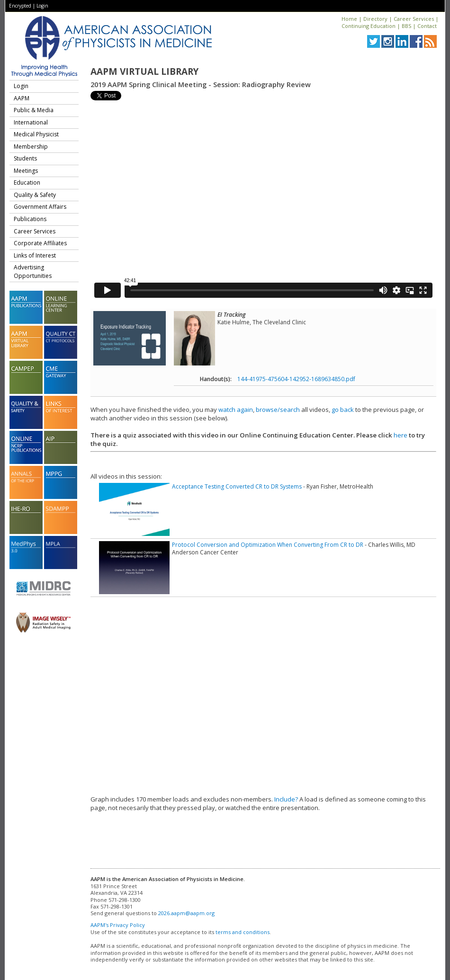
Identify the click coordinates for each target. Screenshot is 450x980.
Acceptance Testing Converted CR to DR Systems (237, 486)
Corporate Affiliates (40, 243)
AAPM (22, 98)
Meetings (26, 171)
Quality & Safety (35, 195)
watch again (236, 410)
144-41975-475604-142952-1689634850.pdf (296, 379)
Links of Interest (35, 255)
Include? (286, 799)
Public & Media (34, 110)
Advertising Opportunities (33, 272)
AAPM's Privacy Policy (118, 925)
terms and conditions (243, 932)
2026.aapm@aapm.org (186, 913)
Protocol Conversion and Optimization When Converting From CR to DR (268, 545)
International (31, 122)
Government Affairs (40, 207)
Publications (30, 219)
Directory (375, 19)
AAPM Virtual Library (144, 71)
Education (27, 183)
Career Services (414, 19)
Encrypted (20, 6)
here (400, 435)
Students (25, 158)
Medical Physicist (36, 134)
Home (349, 19)
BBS (406, 26)
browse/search (278, 410)
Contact (427, 26)
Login (42, 6)
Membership (31, 147)
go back (343, 410)
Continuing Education (369, 26)
